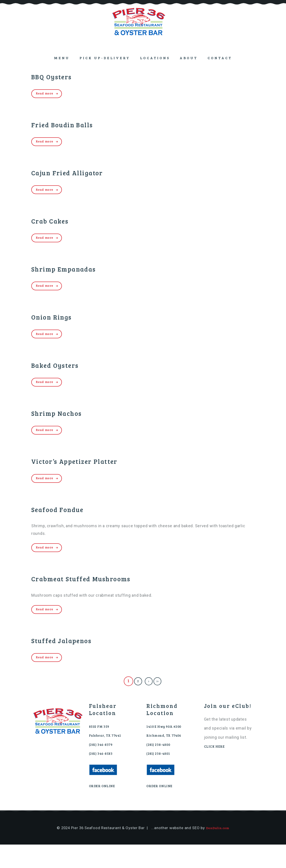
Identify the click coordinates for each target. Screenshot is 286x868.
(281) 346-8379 (103, 767)
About (189, 58)
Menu (62, 58)
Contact (220, 58)
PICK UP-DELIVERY (105, 58)
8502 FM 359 (101, 749)
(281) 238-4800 (161, 767)
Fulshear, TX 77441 (108, 758)
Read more (47, 94)
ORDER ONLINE (104, 809)
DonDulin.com (218, 851)
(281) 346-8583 (103, 776)
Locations (155, 58)
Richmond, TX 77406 (167, 758)
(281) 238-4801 (160, 776)
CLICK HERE (216, 769)
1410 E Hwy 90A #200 (167, 749)
